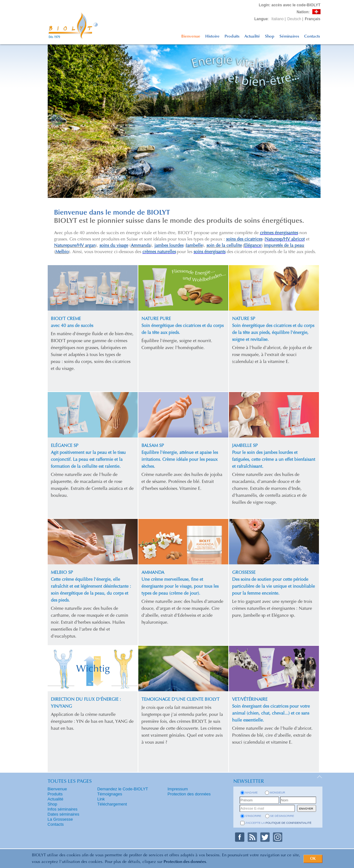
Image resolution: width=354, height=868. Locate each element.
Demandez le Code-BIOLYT (123, 789)
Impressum (178, 789)
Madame (252, 793)
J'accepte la (279, 823)
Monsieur (278, 793)
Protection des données (185, 862)
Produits (232, 36)
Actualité (252, 36)
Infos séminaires (63, 809)
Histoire (212, 36)
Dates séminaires (63, 814)
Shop (270, 36)
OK (313, 859)
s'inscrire (253, 816)
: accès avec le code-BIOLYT (290, 5)
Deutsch (294, 19)
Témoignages (110, 794)
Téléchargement (112, 804)
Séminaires (289, 36)
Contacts (312, 36)
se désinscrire (282, 816)
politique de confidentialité (289, 823)
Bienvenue (191, 36)
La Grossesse (60, 819)
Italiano (278, 19)
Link (101, 799)
